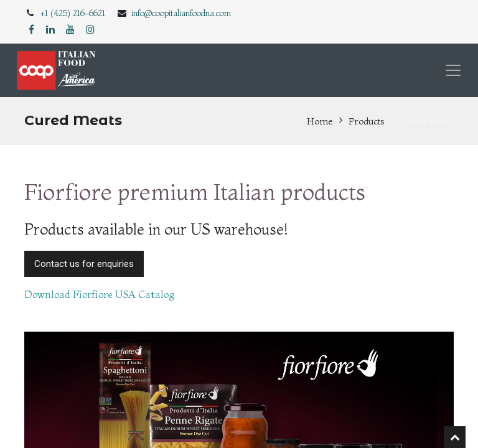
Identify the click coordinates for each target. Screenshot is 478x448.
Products (367, 121)
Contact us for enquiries (84, 264)
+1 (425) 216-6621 (73, 13)
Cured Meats (427, 121)
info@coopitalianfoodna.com (181, 13)
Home (320, 121)
